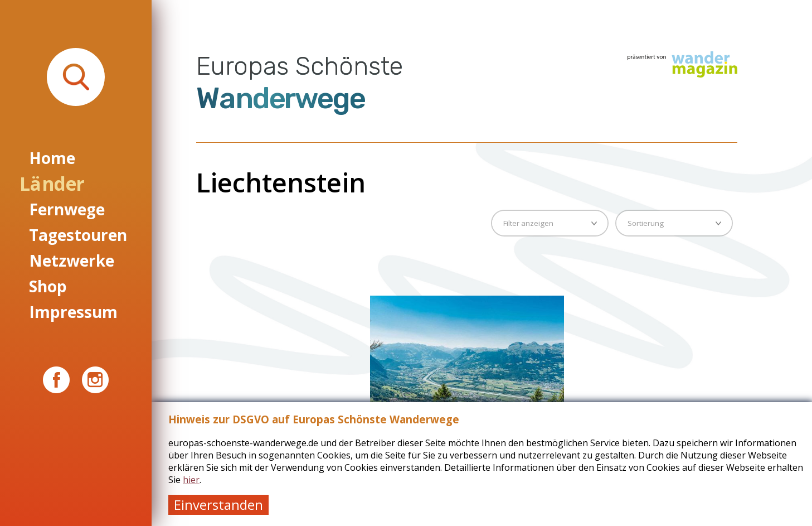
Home (52, 158)
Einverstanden (218, 505)
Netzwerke (72, 260)
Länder (52, 184)
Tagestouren (78, 235)
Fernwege (67, 209)
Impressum (73, 312)
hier (191, 480)
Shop (48, 286)
